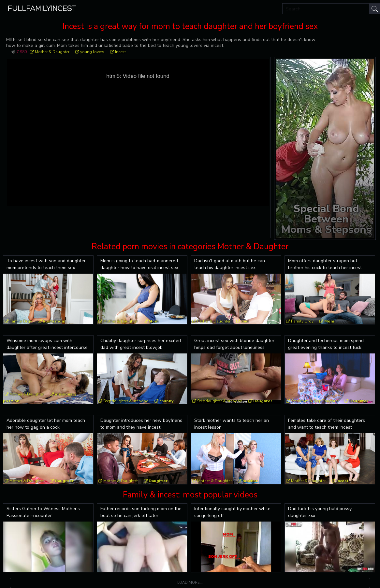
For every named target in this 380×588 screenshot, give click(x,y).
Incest (120, 52)
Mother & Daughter (52, 52)
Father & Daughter (214, 321)
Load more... (190, 583)
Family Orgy (21, 321)
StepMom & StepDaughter (315, 401)
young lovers (92, 52)
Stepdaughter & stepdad (126, 401)
